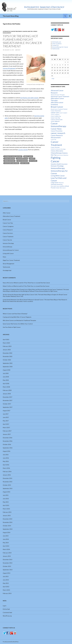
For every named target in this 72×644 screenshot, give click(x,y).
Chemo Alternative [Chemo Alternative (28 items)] (57, 151)
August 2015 (7, 492)
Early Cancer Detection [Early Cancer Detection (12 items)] (63, 155)
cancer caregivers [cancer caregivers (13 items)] (55, 115)
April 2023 (6, 339)
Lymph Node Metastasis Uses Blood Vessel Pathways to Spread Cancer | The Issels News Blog (30, 300)
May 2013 (6, 583)
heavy (19, 50)
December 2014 (7, 519)
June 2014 (6, 539)
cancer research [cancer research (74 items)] (58, 133)
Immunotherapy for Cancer (60, 47)
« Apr (53, 78)
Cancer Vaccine (7, 240)
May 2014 (6, 543)
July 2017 (6, 414)
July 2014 (6, 536)
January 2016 (7, 475)
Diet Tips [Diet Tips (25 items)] (54, 155)
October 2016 (7, 444)
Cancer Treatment (8, 237)
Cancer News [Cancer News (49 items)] (56, 129)
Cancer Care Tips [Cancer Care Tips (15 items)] (55, 118)
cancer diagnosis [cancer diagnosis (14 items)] (55, 121)
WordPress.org (7, 616)
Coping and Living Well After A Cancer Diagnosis (17, 317)
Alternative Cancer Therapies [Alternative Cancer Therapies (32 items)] (57, 99)
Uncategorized (7, 270)
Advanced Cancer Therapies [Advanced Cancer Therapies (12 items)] (58, 95)
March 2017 (6, 427)
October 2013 (7, 566)
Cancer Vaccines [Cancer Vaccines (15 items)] (55, 147)
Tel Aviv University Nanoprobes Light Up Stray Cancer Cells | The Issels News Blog (26, 295)
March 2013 (6, 590)
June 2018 (6, 377)
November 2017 (8, 400)
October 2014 (7, 526)
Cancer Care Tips (28, 31)
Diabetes (32, 159)
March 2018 (6, 387)
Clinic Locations (57, 44)
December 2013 (7, 560)
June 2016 (6, 458)
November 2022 (8, 356)
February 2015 (7, 512)
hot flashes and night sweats (29, 98)
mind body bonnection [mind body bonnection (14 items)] (57, 184)
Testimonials (56, 49)
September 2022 (8, 363)
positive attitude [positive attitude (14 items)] (64, 186)
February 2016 (7, 472)
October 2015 (7, 485)
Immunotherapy (7, 247)
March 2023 (6, 343)
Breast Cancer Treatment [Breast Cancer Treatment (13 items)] (57, 109)
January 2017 (7, 434)
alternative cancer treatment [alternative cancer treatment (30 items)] (57, 103)
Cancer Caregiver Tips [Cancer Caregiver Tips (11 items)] (56, 116)
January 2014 (7, 556)
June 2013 (6, 580)
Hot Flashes (33, 161)
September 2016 (8, 448)
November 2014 (8, 522)
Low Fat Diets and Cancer (11, 163)
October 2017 (7, 404)
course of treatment (9, 68)
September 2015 (8, 488)
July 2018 (6, 373)
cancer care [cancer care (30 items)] (55, 113)
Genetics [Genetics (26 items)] (54, 164)
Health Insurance (22, 161)
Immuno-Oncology (8, 243)
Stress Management (8, 264)
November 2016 (8, 441)
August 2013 (7, 573)
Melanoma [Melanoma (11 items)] (61, 183)
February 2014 (7, 553)
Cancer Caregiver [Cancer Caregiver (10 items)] (63, 113)
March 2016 (6, 468)
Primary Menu (70, 16)
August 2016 (7, 451)
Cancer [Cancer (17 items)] (65, 109)
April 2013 (6, 587)
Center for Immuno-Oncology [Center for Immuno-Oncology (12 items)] (58, 149)
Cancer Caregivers (8, 226)
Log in (5, 606)
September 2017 (8, 407)
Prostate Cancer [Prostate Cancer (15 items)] (55, 188)
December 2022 (7, 353)
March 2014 (6, 549)
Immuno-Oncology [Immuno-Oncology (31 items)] (57, 166)
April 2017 (6, 424)
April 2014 (6, 546)
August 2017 (7, 411)
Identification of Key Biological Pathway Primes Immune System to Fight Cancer (34, 291)
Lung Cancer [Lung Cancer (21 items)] (55, 183)
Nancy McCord (7, 283)
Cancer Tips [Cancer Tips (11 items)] (53, 139)
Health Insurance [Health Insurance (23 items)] (62, 164)
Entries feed (6, 609)
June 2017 (6, 417)
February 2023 (7, 346)
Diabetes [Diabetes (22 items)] (65, 153)
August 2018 (7, 370)
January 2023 (7, 350)
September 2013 (8, 570)
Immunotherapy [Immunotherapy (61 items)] (58, 168)
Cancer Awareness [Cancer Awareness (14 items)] (56, 111)
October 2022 (7, 360)
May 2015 (6, 502)
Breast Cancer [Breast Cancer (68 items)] (57, 107)
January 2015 (7, 516)
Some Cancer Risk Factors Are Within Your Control (18, 324)
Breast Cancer (28, 156)
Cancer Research (8, 230)
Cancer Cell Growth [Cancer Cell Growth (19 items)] (57, 120)
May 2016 (6, 461)
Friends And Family (10, 161)
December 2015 (7, 478)
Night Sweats (25, 163)
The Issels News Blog (11, 16)
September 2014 (8, 529)
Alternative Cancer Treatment (12, 31)
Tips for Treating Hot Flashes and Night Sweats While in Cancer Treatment (22, 41)
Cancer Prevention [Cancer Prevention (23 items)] (57, 131)
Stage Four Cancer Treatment (11, 260)
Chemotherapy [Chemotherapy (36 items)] (56, 153)
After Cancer (7, 213)
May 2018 (6, 380)
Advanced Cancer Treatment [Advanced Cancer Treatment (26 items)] (60, 96)
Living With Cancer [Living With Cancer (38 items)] (58, 176)
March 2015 (6, 509)
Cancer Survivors (8, 233)
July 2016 (6, 455)
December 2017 (7, 397)
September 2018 (8, 367)
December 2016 (7, 438)
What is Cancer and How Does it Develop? (15, 314)
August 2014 (7, 532)
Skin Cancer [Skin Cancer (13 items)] (63, 188)
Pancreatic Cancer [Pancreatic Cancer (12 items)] (55, 186)
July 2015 (6, 495)
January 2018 (7, 394)
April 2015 (6, 505)
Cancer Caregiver (9, 159)
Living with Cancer (8, 253)
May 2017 (6, 421)
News (4, 257)
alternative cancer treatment (13, 156)
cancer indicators (22, 159)
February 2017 (7, 431)
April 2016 (6, 465)
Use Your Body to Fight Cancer (12, 327)
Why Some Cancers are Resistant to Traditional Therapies (19, 320)
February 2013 (7, 593)
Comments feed (7, 612)
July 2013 (6, 576)
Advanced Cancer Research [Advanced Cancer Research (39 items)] (57, 92)
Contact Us (55, 45)
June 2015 (6, 499)
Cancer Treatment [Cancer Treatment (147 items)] (56, 143)
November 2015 (8, 482)
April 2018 (6, 383)
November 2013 (8, 563)
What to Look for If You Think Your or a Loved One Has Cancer (32, 283)
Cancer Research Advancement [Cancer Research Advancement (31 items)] (57, 136)
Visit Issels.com (57, 42)
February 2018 (7, 390)
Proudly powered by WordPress (11, 642)
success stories (23, 150)
